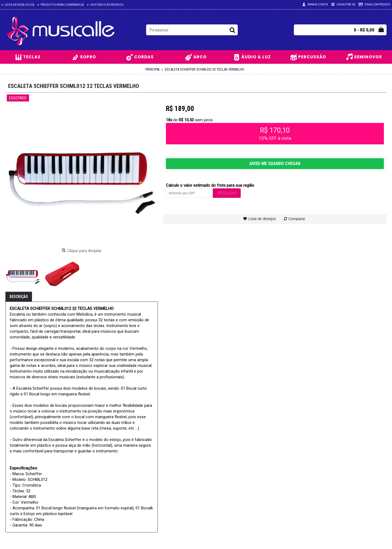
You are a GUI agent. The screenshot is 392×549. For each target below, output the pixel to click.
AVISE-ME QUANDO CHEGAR (275, 164)
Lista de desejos (262, 219)
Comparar (297, 219)
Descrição (19, 297)
